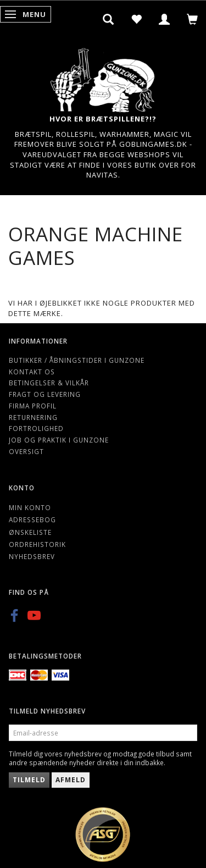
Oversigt (26, 451)
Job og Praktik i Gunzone (59, 440)
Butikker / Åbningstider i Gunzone (77, 360)
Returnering (33, 417)
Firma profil (33, 406)
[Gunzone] (103, 77)
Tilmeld (29, 780)
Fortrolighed (36, 428)
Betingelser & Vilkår (49, 383)
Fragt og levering (45, 394)
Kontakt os (32, 372)
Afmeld (71, 780)
